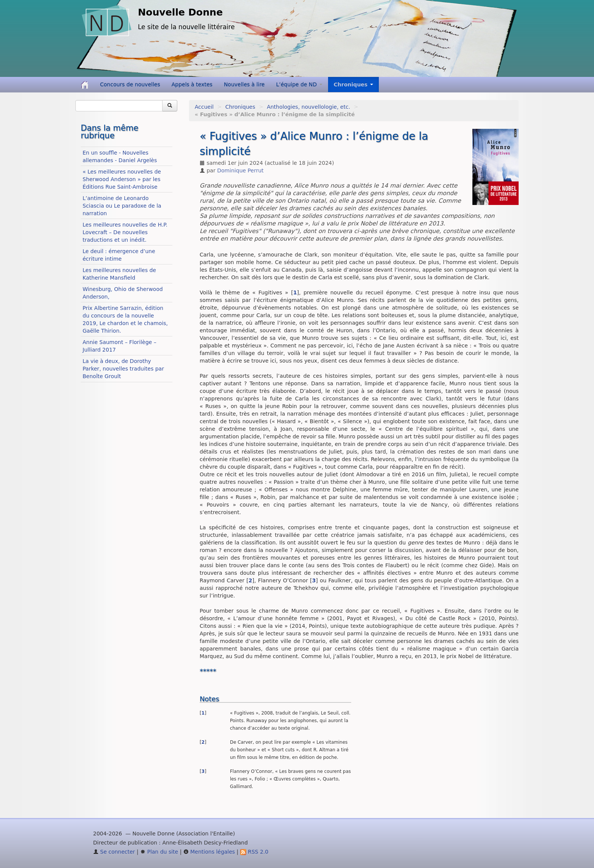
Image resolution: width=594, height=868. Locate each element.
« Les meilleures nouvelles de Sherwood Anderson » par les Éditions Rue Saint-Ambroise (122, 179)
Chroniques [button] (353, 84)
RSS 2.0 (254, 852)
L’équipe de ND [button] (299, 84)
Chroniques (240, 107)
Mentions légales (209, 852)
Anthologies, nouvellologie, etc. (308, 107)
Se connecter (114, 852)
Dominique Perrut (240, 170)
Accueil (204, 107)
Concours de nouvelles (130, 84)
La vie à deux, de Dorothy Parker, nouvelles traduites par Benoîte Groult (123, 369)
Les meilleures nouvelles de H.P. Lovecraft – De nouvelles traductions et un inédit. (125, 232)
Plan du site (159, 852)
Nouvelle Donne (180, 12)
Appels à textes (192, 84)
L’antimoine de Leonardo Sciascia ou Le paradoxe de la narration (122, 206)
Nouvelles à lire (244, 84)
